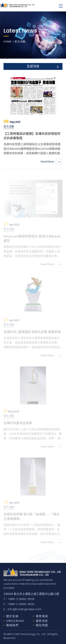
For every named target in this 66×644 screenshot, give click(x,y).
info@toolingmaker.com (23, 609)
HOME (7, 42)
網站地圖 (42, 625)
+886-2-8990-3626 (19, 604)
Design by (4, 640)
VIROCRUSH (15, 621)
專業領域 (42, 616)
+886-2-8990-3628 (19, 599)
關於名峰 (12, 616)
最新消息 (42, 621)
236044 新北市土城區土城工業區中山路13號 (31, 594)
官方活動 (20, 42)
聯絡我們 (12, 625)
